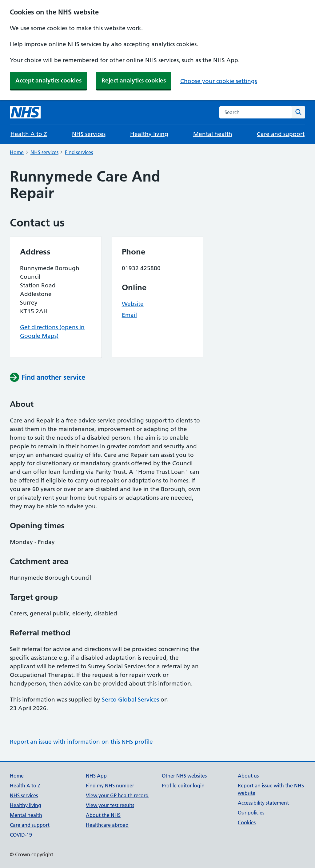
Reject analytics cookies (134, 80)
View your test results (110, 805)
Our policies (251, 813)
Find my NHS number (110, 786)
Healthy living (149, 134)
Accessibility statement (263, 803)
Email (129, 315)
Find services (79, 152)
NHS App (96, 776)
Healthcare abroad (107, 825)
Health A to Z (29, 134)
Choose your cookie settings (219, 81)
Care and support (281, 134)
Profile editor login (183, 786)
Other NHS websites (184, 776)
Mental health (213, 134)
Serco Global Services (130, 700)
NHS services (89, 134)
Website (133, 304)
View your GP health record (117, 795)
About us (248, 776)
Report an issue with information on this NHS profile (81, 742)
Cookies (247, 822)
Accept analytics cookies (48, 80)
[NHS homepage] (25, 112)
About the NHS (103, 815)
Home (17, 152)
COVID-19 (21, 835)
